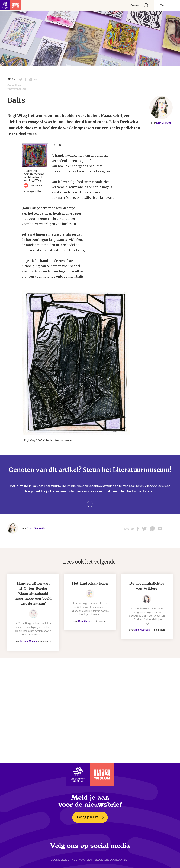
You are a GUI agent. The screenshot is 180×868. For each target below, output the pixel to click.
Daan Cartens (85, 621)
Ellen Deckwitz (164, 123)
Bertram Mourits (29, 641)
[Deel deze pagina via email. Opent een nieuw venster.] (160, 530)
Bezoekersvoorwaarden (112, 860)
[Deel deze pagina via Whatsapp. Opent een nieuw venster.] (31, 79)
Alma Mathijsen (142, 630)
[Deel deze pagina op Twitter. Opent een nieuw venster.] (21, 79)
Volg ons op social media (90, 846)
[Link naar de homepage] (11, 5)
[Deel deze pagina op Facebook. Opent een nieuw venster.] (26, 79)
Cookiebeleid (60, 860)
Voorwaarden (82, 860)
